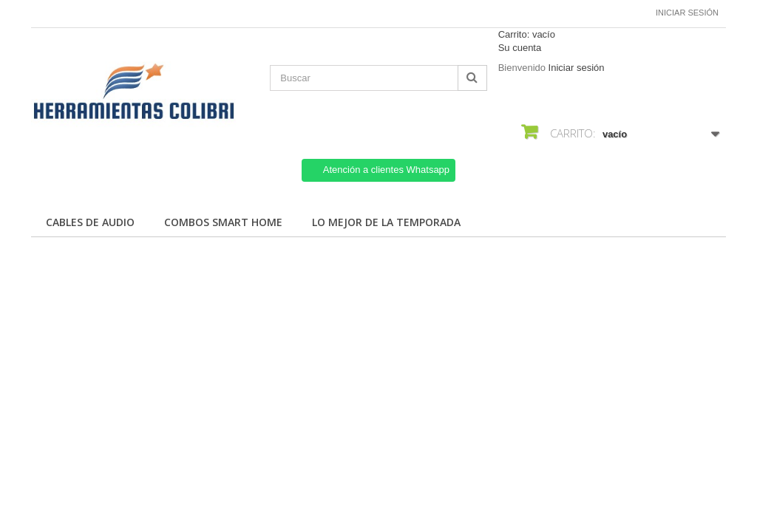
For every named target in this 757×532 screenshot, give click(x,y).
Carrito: (527, 34)
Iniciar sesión (687, 13)
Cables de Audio (90, 222)
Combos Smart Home (223, 222)
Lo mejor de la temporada (386, 222)
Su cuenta (520, 48)
